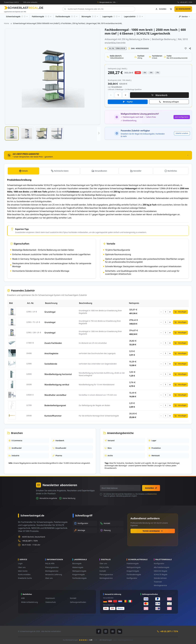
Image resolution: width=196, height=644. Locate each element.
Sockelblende (51, 364)
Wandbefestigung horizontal (58, 374)
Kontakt (103, 571)
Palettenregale (133, 563)
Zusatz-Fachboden (53, 343)
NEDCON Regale (161, 571)
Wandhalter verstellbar (55, 395)
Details (25, 171)
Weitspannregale (79, 571)
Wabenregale (78, 567)
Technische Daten (61, 171)
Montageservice (52, 571)
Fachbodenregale (79, 578)
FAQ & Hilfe (50, 563)
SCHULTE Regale (161, 574)
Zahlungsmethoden (78, 602)
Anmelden (151, 488)
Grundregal (50, 312)
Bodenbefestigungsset (55, 405)
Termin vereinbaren (153, 531)
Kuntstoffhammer (53, 416)
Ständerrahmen (160, 578)
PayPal (130, 102)
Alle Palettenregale (162, 567)
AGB (23, 598)
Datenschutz (152, 494)
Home (6, 23)
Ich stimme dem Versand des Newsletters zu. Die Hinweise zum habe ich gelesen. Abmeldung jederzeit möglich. (130, 495)
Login (20, 563)
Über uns (22, 567)
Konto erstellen (24, 574)
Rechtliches (172, 171)
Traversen (158, 582)
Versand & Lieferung (53, 574)
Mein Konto (23, 571)
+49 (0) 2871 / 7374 (186, 2)
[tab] (98, 155)
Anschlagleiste (51, 353)
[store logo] (24, 8)
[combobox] (99, 9)
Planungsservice (52, 567)
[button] (12, 133)
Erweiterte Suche (25, 578)
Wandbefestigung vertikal (57, 385)
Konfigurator (132, 578)
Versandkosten (101, 171)
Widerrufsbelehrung (29, 602)
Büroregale (77, 563)
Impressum (50, 598)
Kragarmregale (79, 574)
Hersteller (137, 171)
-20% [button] (138, 73)
